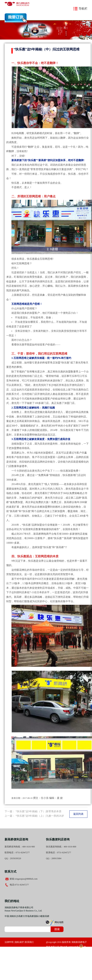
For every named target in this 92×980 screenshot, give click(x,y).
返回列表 (78, 814)
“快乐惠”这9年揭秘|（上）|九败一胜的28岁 (40, 816)
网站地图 (59, 922)
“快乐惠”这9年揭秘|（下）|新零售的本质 (39, 811)
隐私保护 (19, 942)
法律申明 (9, 942)
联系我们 (29, 942)
